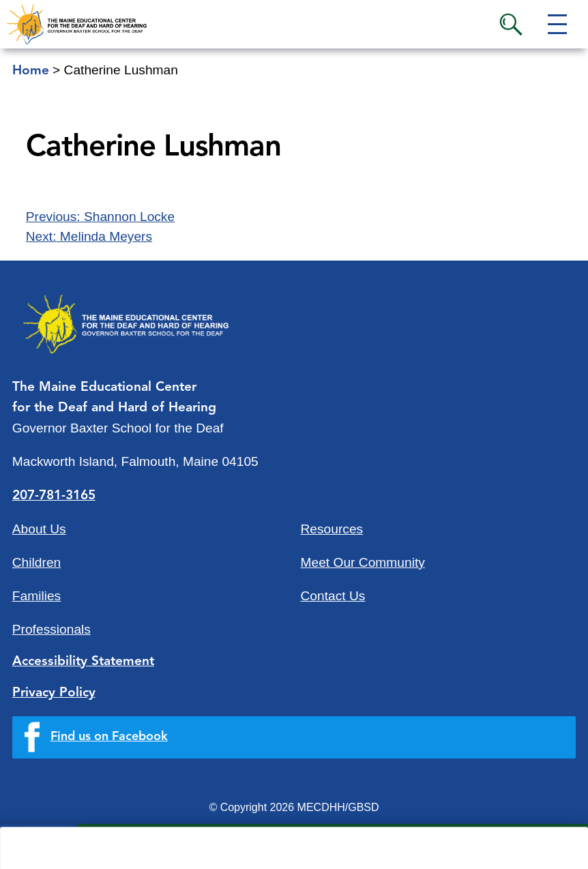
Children (36, 562)
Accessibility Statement (83, 662)
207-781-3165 (54, 496)
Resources (332, 529)
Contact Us (333, 596)
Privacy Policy (54, 693)
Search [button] (511, 25)
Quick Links (137, 847)
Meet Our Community (363, 562)
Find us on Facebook (109, 737)
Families (36, 596)
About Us (39, 529)
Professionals (52, 629)
